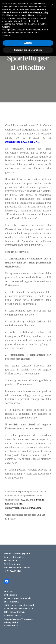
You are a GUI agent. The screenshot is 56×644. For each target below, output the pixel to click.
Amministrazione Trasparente (19, 619)
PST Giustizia (11, 595)
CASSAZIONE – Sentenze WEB (19, 609)
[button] (52, 5)
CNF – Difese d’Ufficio (15, 612)
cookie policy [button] (42, 12)
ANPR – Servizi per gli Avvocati (19, 605)
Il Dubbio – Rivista (13, 615)
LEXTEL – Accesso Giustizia (18, 598)
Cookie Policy (11, 626)
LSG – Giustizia (11, 602)
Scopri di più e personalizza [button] (28, 50)
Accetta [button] (28, 43)
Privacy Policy (11, 622)
